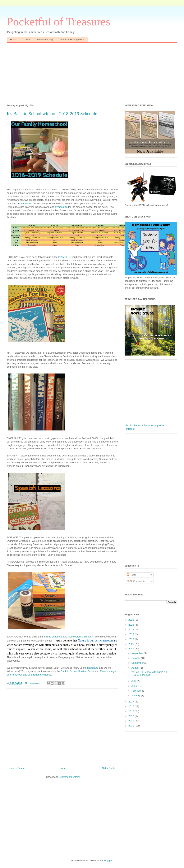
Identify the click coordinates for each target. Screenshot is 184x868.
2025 (132, 625)
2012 (132, 721)
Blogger (108, 860)
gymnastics (61, 207)
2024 (132, 630)
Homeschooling (45, 40)
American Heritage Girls (72, 40)
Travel (27, 40)
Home (13, 40)
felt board (26, 203)
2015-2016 (64, 257)
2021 (132, 644)
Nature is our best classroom (95, 640)
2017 (132, 702)
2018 (132, 649)
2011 (132, 726)
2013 (132, 716)
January (136, 695)
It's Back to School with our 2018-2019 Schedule (52, 114)
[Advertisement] (92, 71)
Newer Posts (17, 768)
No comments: (33, 683)
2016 (132, 706)
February (137, 691)
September (138, 663)
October (136, 658)
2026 (132, 620)
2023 (132, 634)
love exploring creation (80, 637)
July (134, 681)
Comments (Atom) (70, 777)
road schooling (54, 637)
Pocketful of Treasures (58, 22)
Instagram (92, 668)
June (135, 686)
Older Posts (108, 768)
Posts (131, 575)
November (138, 653)
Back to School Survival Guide (78, 671)
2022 (132, 639)
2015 (132, 711)
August (136, 668)
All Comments (136, 581)
